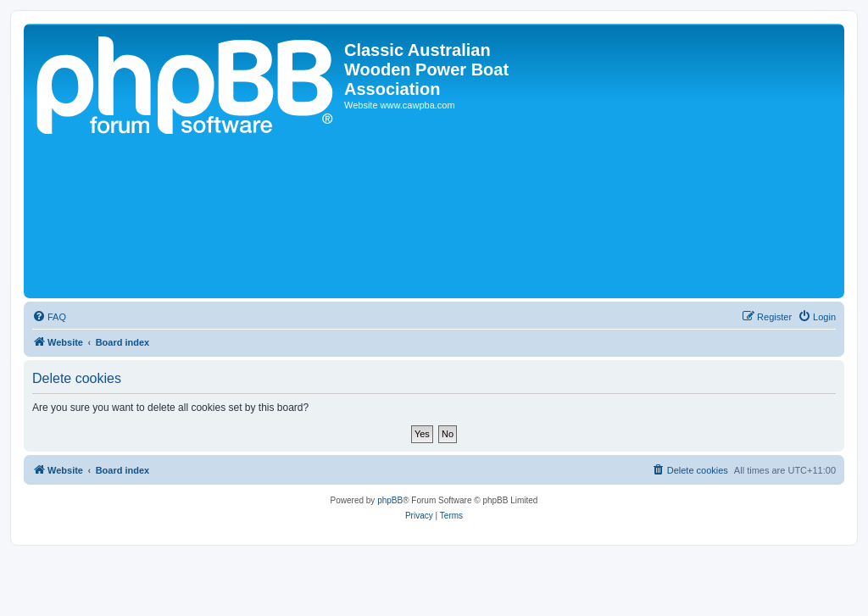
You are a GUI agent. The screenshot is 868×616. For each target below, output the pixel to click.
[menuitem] (49, 317)
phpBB (390, 500)
